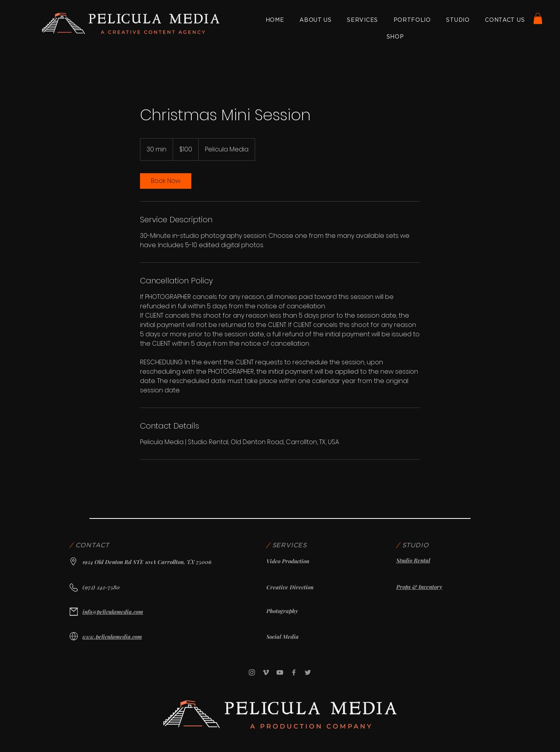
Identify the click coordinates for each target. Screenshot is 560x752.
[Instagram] (252, 672)
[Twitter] (308, 672)
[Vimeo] (266, 672)
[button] (538, 18)
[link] (166, 181)
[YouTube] (280, 672)
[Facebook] (294, 672)
